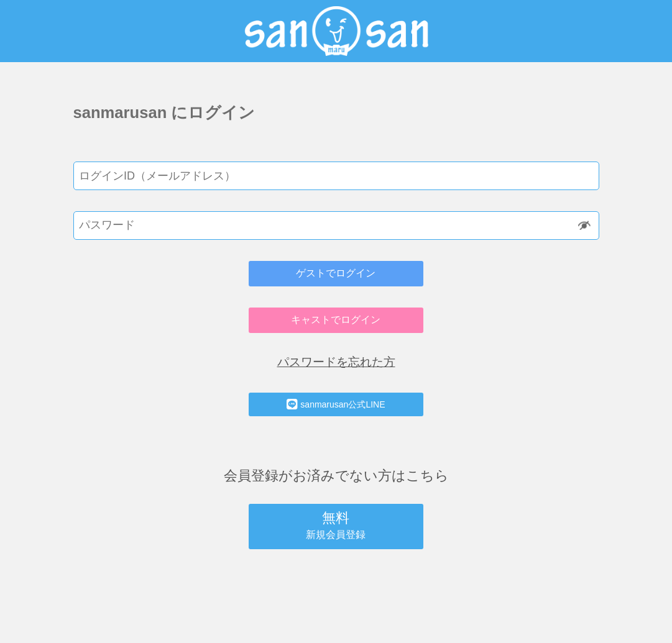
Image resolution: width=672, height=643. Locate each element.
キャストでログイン (336, 320)
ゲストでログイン (336, 273)
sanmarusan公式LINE (336, 404)
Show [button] (585, 225)
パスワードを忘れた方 (336, 362)
